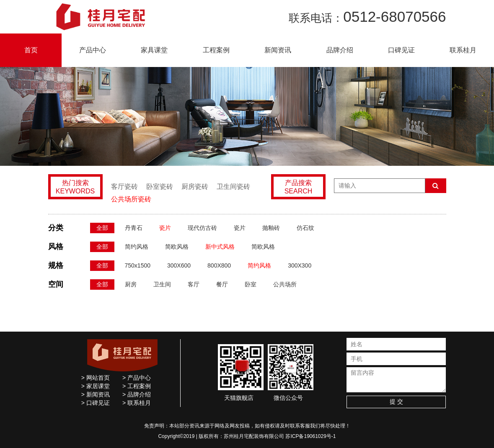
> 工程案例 (137, 386)
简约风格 (137, 247)
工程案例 (216, 50)
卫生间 (162, 284)
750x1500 (138, 265)
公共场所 (285, 284)
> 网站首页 (96, 378)
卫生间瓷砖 (233, 187)
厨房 (131, 284)
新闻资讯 (278, 50)
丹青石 (134, 228)
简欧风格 (177, 247)
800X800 (219, 265)
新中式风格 (220, 247)
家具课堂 (154, 50)
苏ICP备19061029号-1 (310, 436)
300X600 (179, 265)
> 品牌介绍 (137, 394)
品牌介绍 (340, 50)
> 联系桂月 (137, 403)
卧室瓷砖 (160, 187)
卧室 (251, 284)
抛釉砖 (271, 228)
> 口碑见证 (96, 403)
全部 (102, 228)
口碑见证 (401, 50)
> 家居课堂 (96, 386)
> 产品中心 (137, 378)
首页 (31, 50)
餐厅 (222, 284)
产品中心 (93, 50)
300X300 (300, 265)
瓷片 (165, 228)
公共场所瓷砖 (131, 199)
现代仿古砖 (202, 228)
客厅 (194, 284)
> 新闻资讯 (96, 394)
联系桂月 (463, 50)
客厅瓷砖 (124, 187)
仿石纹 (305, 228)
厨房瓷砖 (195, 187)
